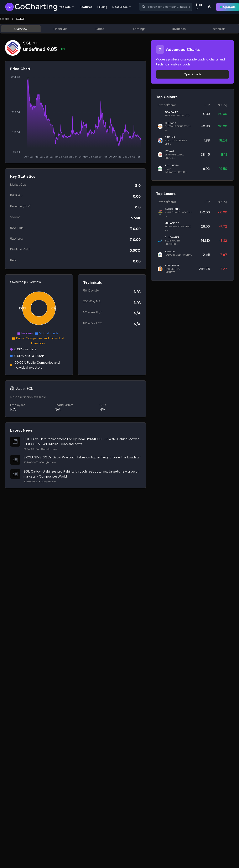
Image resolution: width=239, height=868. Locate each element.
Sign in (199, 7)
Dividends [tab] (179, 29)
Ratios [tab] (100, 29)
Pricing (102, 7)
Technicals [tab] (218, 29)
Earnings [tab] (139, 29)
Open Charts (193, 74)
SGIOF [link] (21, 19)
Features (86, 7)
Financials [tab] (60, 29)
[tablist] (119, 29)
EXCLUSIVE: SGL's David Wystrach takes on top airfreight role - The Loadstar (82, 457)
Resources (122, 7)
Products (66, 7)
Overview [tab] (21, 29)
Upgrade (228, 7)
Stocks (5, 19)
